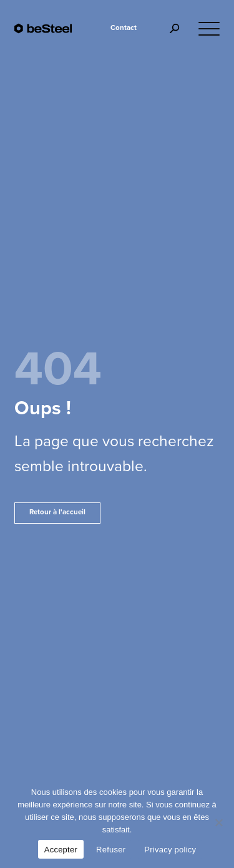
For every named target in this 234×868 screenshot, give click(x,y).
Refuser (111, 850)
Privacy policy (170, 850)
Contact (124, 28)
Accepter (61, 850)
